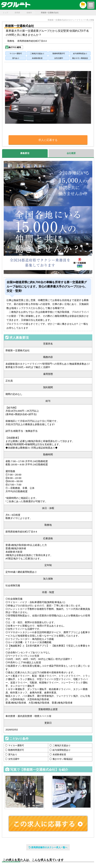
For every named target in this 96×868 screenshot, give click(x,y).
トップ (5, 13)
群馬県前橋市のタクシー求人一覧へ (48, 847)
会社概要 (71, 153)
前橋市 (29, 13)
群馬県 (17, 13)
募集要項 (25, 153)
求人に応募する (48, 140)
